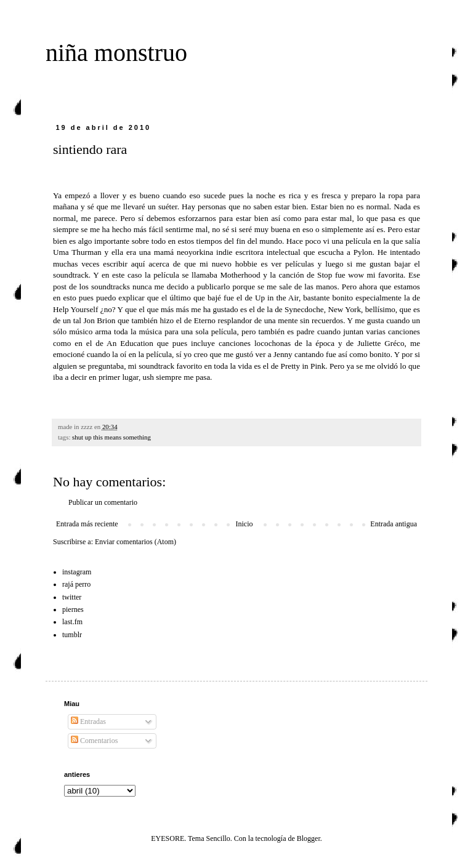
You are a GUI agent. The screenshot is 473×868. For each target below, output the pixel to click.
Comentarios (94, 741)
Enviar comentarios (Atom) (135, 542)
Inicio (244, 524)
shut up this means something (111, 437)
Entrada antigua (394, 524)
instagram (77, 572)
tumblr (72, 635)
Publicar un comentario (103, 502)
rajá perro (76, 584)
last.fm (72, 622)
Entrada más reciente (87, 524)
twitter (72, 597)
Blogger (309, 838)
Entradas (88, 721)
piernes (73, 609)
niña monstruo (116, 53)
